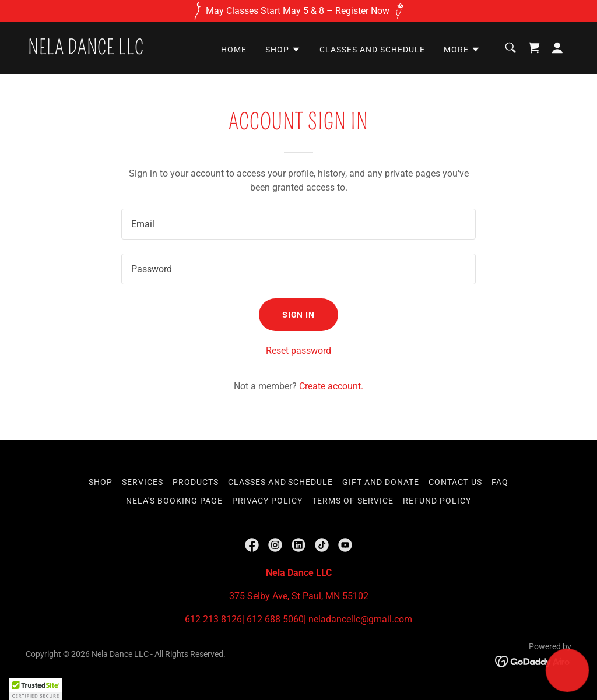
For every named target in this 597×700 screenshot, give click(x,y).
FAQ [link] (500, 482)
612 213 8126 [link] (213, 619)
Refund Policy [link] (437, 501)
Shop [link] (101, 482)
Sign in (299, 315)
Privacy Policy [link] (267, 501)
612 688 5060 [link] (275, 619)
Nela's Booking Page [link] (174, 501)
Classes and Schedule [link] (372, 50)
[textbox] (298, 224)
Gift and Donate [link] (381, 482)
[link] (86, 51)
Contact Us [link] (455, 482)
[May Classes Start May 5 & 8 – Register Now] (298, 11)
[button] (283, 50)
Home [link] (234, 50)
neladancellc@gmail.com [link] (360, 619)
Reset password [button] (298, 351)
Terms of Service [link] (353, 501)
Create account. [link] (331, 386)
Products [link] (196, 482)
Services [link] (143, 482)
